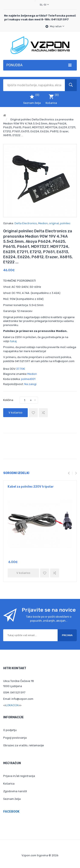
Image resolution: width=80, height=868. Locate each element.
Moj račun (57, 26)
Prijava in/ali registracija (19, 776)
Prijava (67, 635)
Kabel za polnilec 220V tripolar (31, 487)
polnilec (65, 223)
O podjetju (10, 730)
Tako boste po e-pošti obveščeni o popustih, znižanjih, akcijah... (49, 619)
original (54, 223)
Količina (8, 400)
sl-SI (44, 5)
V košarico (15, 413)
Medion (43, 223)
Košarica (9, 784)
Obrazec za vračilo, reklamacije (24, 745)
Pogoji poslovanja (15, 738)
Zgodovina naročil (15, 791)
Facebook (11, 812)
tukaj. (14, 341)
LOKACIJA (12, 705)
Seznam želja (12, 799)
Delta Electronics (26, 223)
